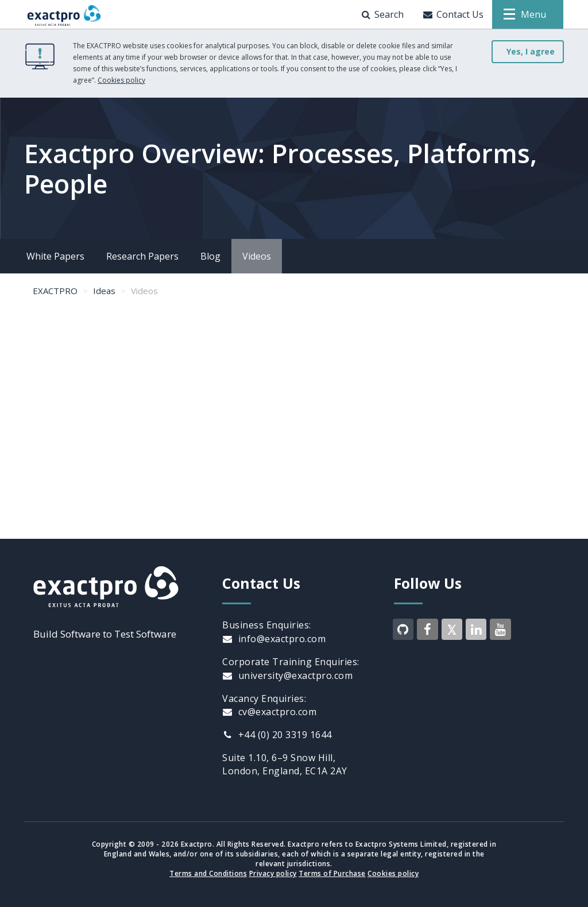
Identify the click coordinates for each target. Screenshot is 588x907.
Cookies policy (121, 80)
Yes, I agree (531, 51)
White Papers (55, 256)
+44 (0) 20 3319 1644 (277, 735)
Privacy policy (273, 873)
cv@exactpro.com (269, 712)
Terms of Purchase (332, 873)
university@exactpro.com (287, 676)
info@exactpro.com (274, 639)
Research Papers (142, 256)
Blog (210, 256)
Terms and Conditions (208, 873)
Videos (257, 256)
